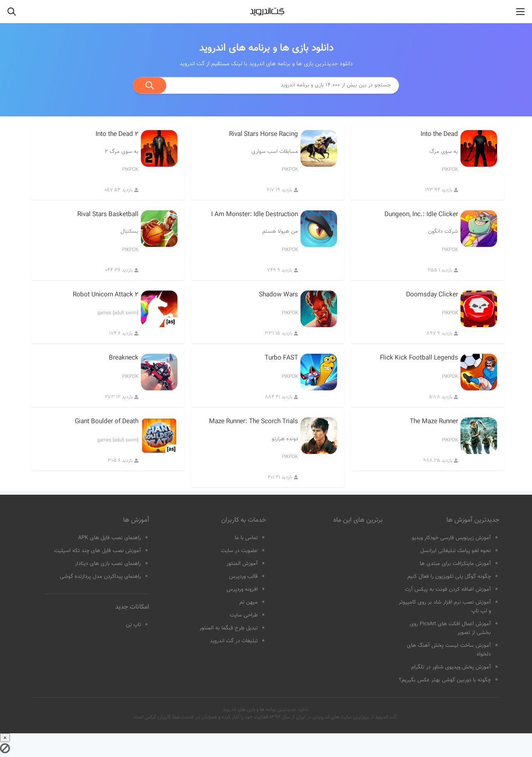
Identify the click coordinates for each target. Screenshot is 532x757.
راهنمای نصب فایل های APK (110, 538)
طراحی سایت (244, 615)
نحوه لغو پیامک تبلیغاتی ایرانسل (456, 551)
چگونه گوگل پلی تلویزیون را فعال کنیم (449, 577)
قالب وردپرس (243, 577)
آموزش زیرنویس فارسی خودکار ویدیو (451, 538)
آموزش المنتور (242, 564)
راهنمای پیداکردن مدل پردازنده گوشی (100, 577)
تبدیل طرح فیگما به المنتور (229, 628)
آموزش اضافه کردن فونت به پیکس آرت (448, 589)
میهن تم (249, 602)
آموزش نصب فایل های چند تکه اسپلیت (97, 551)
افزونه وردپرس (242, 589)
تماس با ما (246, 538)
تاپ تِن (133, 625)
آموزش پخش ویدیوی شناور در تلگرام (451, 667)
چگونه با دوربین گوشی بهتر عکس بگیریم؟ (445, 680)
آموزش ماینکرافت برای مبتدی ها (455, 564)
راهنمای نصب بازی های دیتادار (108, 564)
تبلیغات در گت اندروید (234, 641)
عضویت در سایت (239, 551)
